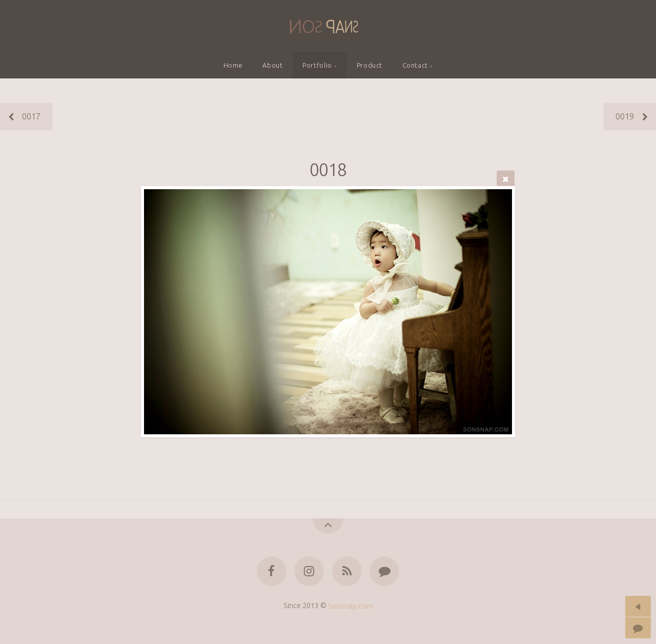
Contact (415, 65)
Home (233, 65)
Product (370, 65)
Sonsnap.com (351, 606)
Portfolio (317, 65)
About (272, 65)
